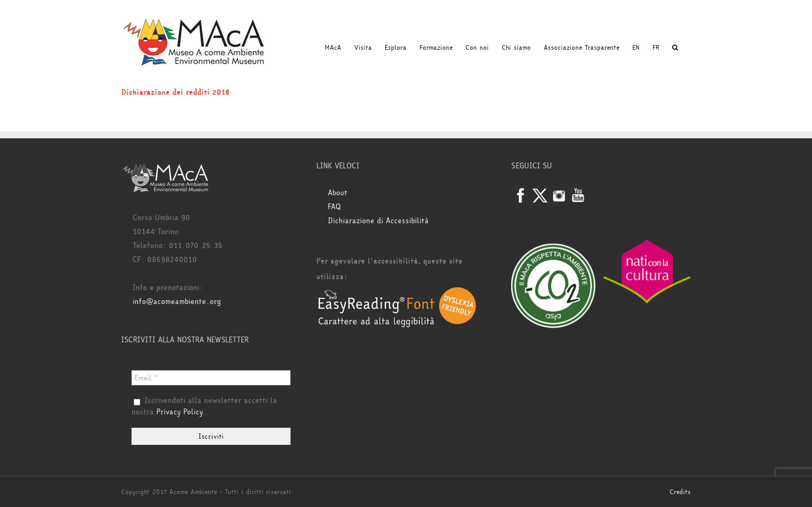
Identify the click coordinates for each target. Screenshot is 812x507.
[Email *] (211, 378)
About (338, 193)
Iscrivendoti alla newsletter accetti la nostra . (204, 407)
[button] (675, 48)
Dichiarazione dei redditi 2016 (176, 92)
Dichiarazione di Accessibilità (378, 221)
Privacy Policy (180, 412)
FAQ (334, 207)
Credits (680, 492)
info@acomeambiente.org (177, 302)
